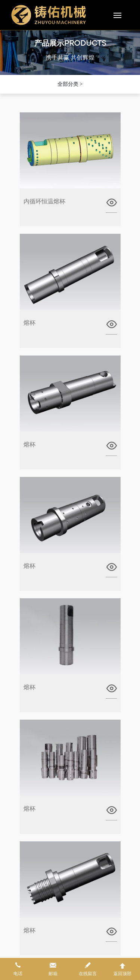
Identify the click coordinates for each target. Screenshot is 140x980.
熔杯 (29, 323)
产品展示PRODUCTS (70, 44)
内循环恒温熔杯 (44, 201)
